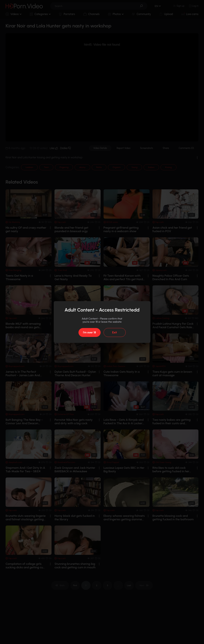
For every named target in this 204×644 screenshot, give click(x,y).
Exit (114, 332)
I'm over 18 (89, 332)
